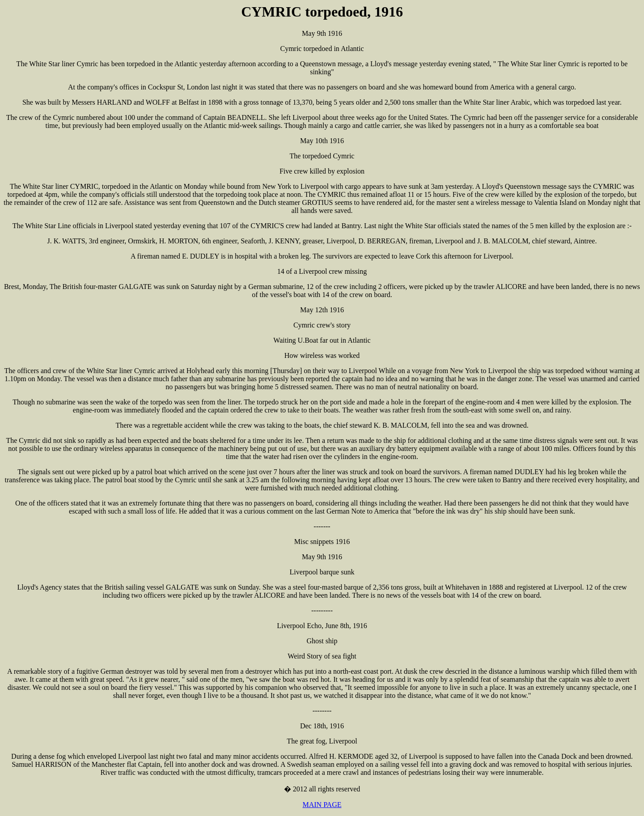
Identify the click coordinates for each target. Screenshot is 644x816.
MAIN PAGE (322, 805)
